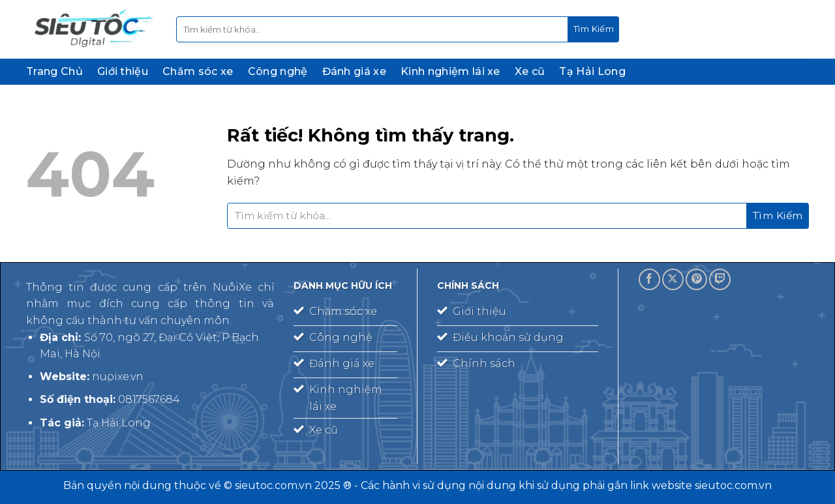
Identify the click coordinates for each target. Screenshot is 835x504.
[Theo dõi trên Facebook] (649, 279)
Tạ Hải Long (592, 71)
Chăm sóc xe (198, 71)
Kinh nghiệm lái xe (450, 71)
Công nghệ (278, 71)
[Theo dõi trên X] (673, 279)
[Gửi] (594, 29)
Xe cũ (530, 71)
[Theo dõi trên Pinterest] (696, 279)
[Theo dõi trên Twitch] (720, 279)
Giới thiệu (123, 71)
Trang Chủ (54, 71)
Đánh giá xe (355, 71)
